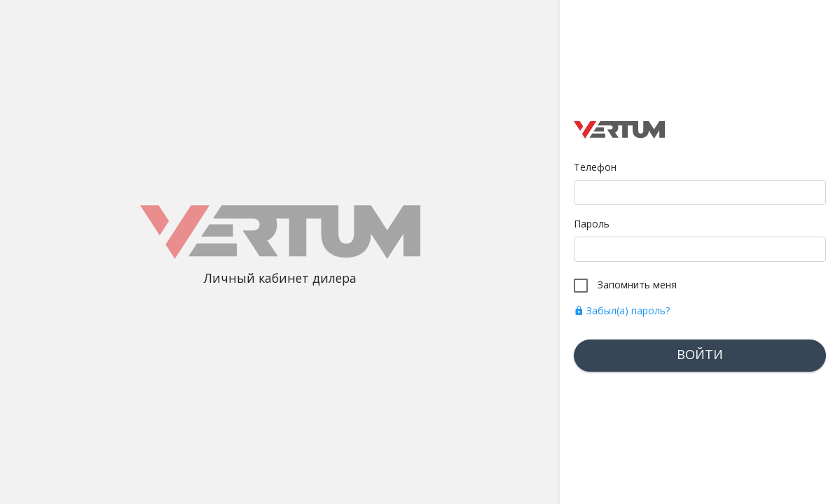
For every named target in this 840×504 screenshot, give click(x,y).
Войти (700, 354)
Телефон (595, 167)
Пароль (592, 224)
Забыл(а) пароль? (622, 310)
